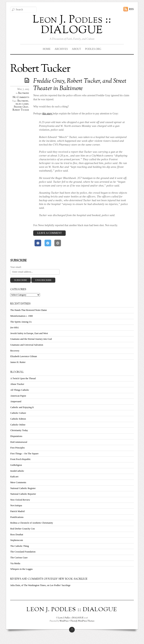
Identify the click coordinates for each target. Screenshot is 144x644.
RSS (131, 9)
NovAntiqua (16, 505)
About (76, 49)
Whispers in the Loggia (21, 569)
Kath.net (14, 477)
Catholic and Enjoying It (22, 407)
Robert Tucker (21, 110)
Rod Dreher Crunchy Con (22, 529)
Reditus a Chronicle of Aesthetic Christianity (32, 523)
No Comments (21, 97)
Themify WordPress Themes (82, 621)
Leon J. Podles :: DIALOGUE (71, 618)
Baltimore (24, 93)
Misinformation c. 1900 (21, 316)
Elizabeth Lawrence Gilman (23, 356)
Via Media (15, 563)
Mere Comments (18, 482)
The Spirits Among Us (21, 322)
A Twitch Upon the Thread (23, 378)
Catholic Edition (18, 419)
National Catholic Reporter (23, 494)
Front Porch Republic (20, 459)
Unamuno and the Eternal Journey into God (31, 339)
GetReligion (16, 465)
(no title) (14, 327)
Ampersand (16, 401)
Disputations (16, 436)
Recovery (15, 351)
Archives (61, 49)
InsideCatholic (17, 471)
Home (47, 49)
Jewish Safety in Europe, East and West (29, 333)
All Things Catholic (20, 390)
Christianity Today (19, 430)
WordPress (64, 621)
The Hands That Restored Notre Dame (28, 310)
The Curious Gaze (19, 558)
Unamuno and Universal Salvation (27, 345)
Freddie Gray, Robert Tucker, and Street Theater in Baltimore (80, 85)
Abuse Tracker (17, 384)
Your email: (16, 267)
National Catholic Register (23, 488)
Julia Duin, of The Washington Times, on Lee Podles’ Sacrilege (40, 585)
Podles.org (93, 49)
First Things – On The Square (24, 454)
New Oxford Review (20, 500)
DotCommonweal (19, 442)
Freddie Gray (21, 107)
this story (47, 114)
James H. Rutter (18, 362)
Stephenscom (17, 540)
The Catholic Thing (19, 546)
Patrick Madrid (17, 511)
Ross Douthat (17, 535)
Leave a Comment (49, 233)
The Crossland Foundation (23, 552)
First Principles (17, 448)
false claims (22, 104)
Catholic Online (18, 425)
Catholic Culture (18, 413)
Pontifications (17, 517)
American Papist (18, 396)
